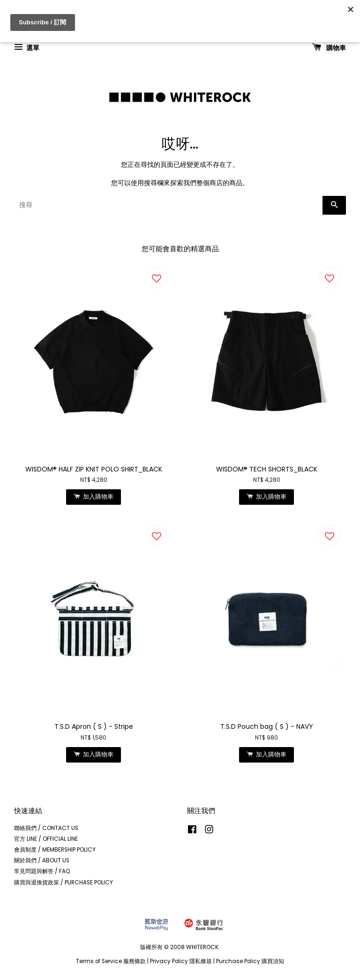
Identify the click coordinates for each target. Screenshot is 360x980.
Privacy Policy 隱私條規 (181, 961)
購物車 (329, 47)
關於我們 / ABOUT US (42, 860)
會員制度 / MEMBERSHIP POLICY (55, 850)
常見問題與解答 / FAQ (42, 871)
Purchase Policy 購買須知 (250, 961)
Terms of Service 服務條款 (111, 961)
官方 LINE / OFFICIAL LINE (46, 839)
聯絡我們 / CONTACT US (46, 828)
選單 (27, 47)
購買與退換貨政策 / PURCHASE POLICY (64, 883)
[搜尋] (168, 205)
